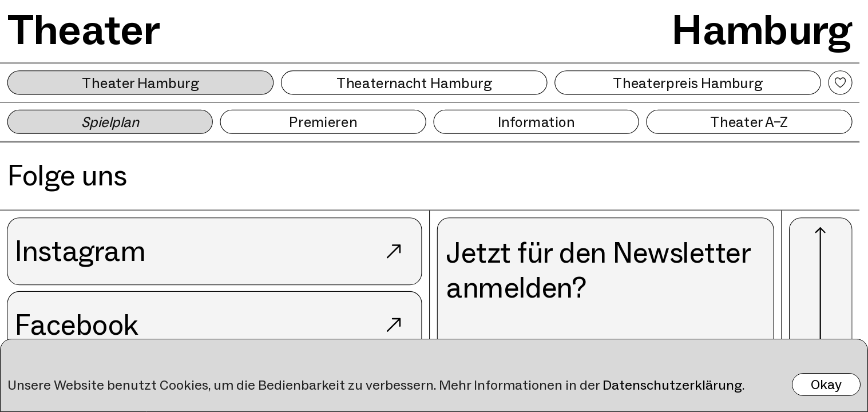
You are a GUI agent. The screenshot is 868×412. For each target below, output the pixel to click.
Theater (84, 29)
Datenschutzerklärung (672, 385)
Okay (826, 384)
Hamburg (762, 29)
